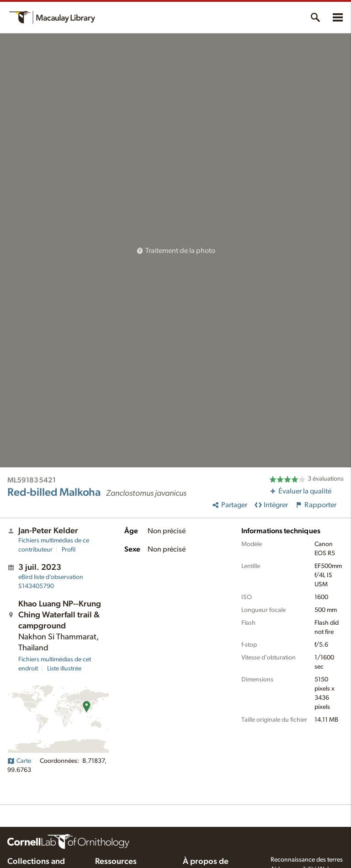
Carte (19, 761)
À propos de (206, 862)
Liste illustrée (64, 669)
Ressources (116, 862)
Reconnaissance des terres (307, 860)
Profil (69, 550)
